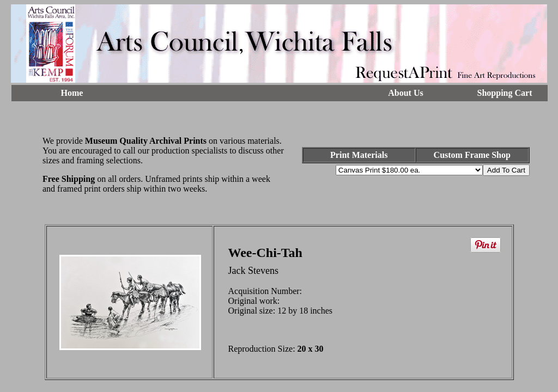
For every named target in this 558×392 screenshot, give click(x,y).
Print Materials (359, 155)
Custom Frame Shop (472, 155)
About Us (405, 93)
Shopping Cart (505, 93)
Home (72, 93)
